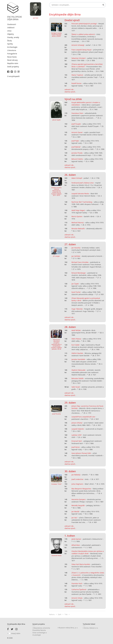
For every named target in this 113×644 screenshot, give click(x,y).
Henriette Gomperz (79, 499)
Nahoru (52, 614)
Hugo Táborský (77, 309)
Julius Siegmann (77, 484)
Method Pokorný (78, 223)
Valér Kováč (76, 387)
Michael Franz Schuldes (80, 262)
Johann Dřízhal (77, 423)
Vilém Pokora (76, 339)
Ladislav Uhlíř (76, 435)
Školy (9, 41)
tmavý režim (16, 633)
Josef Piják (75, 141)
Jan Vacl (36, 18)
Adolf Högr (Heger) (78, 210)
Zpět (60, 614)
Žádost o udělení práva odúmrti (83, 34)
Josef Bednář (76, 147)
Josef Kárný (76, 447)
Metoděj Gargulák (78, 505)
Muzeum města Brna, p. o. (68, 628)
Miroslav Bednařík (78, 229)
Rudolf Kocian (76, 83)
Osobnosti (12, 24)
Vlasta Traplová (77, 75)
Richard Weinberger (79, 273)
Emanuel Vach (77, 441)
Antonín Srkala (77, 598)
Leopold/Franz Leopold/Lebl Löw (83, 417)
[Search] (77, 5)
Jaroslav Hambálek (78, 359)
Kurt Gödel (75, 345)
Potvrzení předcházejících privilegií (84, 24)
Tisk (66, 614)
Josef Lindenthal (77, 479)
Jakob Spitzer (76, 539)
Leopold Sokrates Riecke (80, 194)
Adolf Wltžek (76, 330)
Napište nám (13, 63)
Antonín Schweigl (78, 45)
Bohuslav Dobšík (78, 378)
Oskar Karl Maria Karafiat (81, 564)
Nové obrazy (12, 60)
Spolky (10, 44)
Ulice (9, 31)
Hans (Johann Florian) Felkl (81, 453)
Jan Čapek (75, 284)
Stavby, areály (13, 37)
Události (11, 28)
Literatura (12, 50)
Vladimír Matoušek (78, 370)
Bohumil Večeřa (77, 159)
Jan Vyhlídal (76, 256)
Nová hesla (12, 57)
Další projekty (13, 67)
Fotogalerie (12, 54)
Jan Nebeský (76, 475)
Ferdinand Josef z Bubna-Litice (83, 183)
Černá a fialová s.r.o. (90, 628)
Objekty (11, 34)
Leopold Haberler (78, 429)
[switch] (9, 633)
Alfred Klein (76, 545)
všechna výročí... (70, 92)
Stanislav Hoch (77, 583)
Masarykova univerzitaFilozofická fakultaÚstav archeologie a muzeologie (41, 631)
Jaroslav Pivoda (77, 153)
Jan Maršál (75, 512)
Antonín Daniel (77, 132)
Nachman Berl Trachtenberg (82, 202)
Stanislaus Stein (77, 113)
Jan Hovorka (76, 248)
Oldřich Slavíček (77, 353)
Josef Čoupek (76, 124)
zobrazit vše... (69, 89)
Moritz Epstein (77, 216)
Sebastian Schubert (79, 58)
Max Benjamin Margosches (81, 489)
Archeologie (12, 47)
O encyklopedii (13, 76)
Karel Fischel (76, 292)
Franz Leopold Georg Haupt (82, 50)
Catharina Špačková (79, 589)
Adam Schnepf (77, 178)
